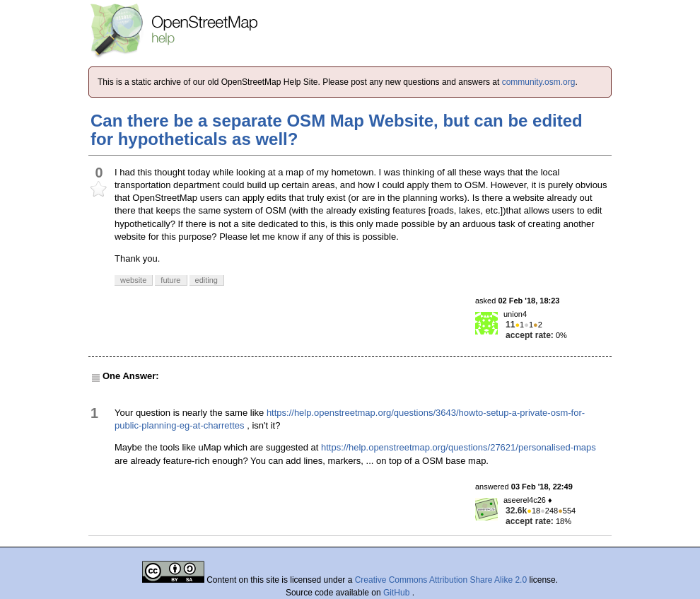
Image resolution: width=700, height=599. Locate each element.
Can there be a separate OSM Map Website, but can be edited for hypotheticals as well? (337, 130)
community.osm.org (539, 82)
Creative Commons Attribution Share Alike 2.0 (441, 580)
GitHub (398, 593)
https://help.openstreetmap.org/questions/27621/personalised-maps (459, 447)
